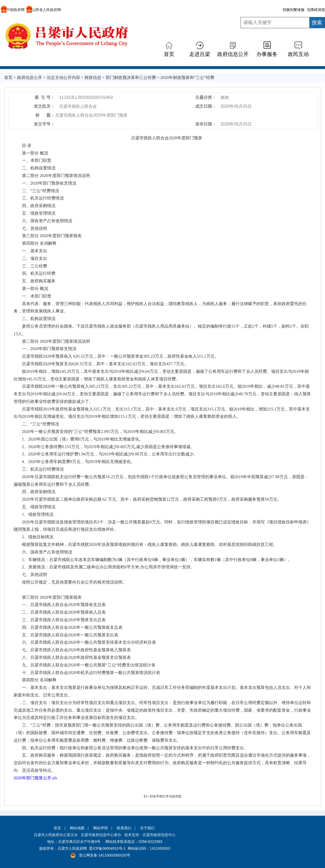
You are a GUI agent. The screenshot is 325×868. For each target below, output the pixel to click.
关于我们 (147, 828)
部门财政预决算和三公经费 (131, 78)
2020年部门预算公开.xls (35, 778)
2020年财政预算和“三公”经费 (187, 78)
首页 (169, 54)
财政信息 (93, 78)
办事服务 (267, 54)
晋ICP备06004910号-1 (107, 848)
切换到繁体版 (294, 10)
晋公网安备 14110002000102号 (105, 855)
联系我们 (124, 828)
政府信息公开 (233, 54)
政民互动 (298, 54)
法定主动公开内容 (63, 78)
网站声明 (100, 828)
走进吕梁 (200, 54)
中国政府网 (12, 10)
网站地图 (77, 828)
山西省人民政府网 (43, 10)
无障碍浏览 (316, 10)
